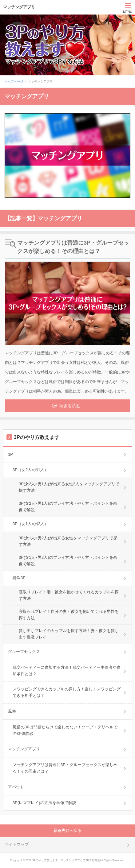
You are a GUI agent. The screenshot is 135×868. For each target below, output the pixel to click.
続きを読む (70, 406)
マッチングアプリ (19, 7)
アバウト (16, 787)
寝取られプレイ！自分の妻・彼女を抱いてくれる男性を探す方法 (69, 615)
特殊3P (19, 578)
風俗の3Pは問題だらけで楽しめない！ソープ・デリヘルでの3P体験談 (65, 730)
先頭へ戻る (71, 830)
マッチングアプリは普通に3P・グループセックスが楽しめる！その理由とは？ (73, 247)
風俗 (12, 711)
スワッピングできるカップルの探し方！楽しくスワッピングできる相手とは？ (67, 692)
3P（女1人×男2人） (30, 524)
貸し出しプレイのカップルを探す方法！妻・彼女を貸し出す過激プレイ (69, 634)
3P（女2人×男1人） (30, 470)
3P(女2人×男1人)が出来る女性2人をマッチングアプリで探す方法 (69, 487)
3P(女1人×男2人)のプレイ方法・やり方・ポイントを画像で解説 (68, 561)
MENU (127, 12)
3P (10, 454)
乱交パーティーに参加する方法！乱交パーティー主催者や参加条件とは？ (67, 671)
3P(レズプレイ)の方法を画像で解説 (44, 803)
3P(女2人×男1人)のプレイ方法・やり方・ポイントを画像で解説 (68, 507)
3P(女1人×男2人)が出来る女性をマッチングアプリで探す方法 (68, 541)
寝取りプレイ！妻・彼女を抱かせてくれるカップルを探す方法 (69, 595)
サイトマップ (17, 844)
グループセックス (24, 652)
